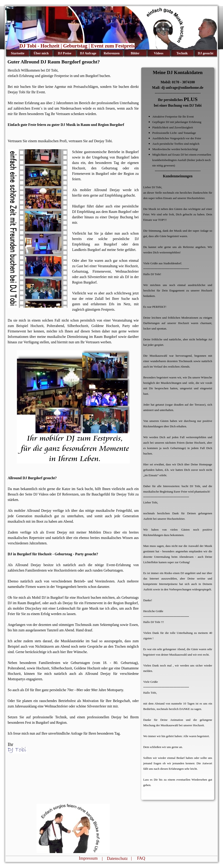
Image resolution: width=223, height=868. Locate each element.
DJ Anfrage (88, 53)
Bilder (135, 53)
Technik (182, 53)
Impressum (88, 858)
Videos (159, 53)
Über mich (41, 53)
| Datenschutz (115, 858)
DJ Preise (65, 53)
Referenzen (112, 53)
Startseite (18, 53)
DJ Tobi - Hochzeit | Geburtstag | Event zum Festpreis (77, 46)
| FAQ (138, 858)
